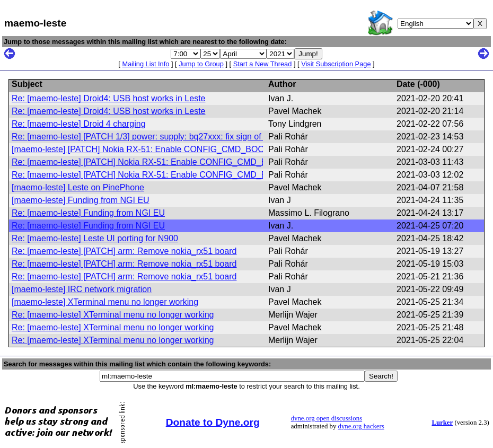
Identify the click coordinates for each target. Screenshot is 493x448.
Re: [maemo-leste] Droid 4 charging (79, 124)
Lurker (442, 423)
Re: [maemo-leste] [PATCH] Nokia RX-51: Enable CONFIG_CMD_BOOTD (152, 162)
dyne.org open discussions (327, 418)
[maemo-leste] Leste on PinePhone (78, 187)
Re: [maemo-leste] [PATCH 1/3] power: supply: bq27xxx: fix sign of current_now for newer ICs (187, 137)
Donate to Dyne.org (213, 422)
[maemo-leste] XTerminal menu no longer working (105, 302)
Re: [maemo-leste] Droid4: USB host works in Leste (108, 98)
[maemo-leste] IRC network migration (82, 289)
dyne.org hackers (361, 426)
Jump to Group (201, 64)
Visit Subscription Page (336, 64)
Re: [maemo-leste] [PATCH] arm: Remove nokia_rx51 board (124, 251)
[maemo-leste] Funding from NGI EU (81, 200)
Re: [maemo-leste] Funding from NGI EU (88, 213)
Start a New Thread (263, 64)
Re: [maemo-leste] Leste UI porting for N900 (95, 238)
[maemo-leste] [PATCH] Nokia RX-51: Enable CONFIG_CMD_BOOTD (144, 149)
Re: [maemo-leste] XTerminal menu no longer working (113, 315)
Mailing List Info (146, 64)
